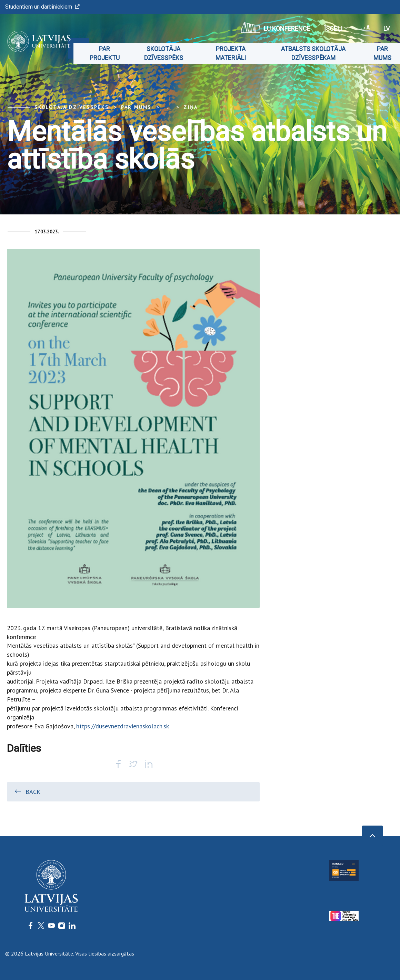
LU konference (276, 28)
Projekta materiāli (231, 53)
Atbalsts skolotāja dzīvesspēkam (313, 53)
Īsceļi (336, 28)
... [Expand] (167, 107)
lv (387, 28)
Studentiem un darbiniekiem (42, 7)
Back (27, 791)
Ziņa (191, 107)
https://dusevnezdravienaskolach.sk (123, 726)
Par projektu (105, 53)
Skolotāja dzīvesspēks (164, 53)
